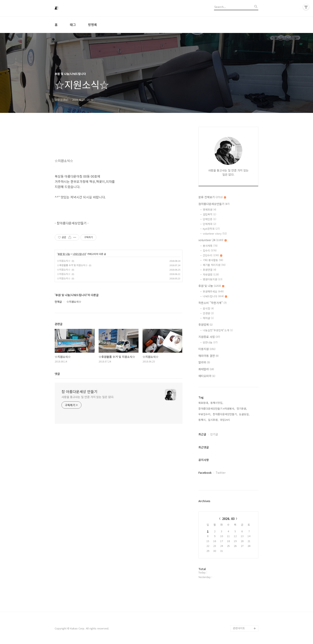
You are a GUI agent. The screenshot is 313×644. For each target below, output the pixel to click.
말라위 (204, 362)
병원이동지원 (213, 279)
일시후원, (213, 420)
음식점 (208, 308)
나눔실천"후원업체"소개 (218, 330)
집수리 (210, 250)
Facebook (205, 473)
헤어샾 (208, 318)
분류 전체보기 (212, 197)
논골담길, (244, 414)
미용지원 (207, 349)
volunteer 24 (212, 240)
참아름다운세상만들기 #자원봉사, (217, 409)
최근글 (202, 434)
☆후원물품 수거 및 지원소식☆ (72, 265)
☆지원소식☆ (64, 261)
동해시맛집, (217, 403)
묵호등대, (204, 403)
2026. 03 (228, 519)
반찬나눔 (210, 342)
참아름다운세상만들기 (214, 204)
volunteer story (215, 233)
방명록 (93, 25)
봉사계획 (210, 246)
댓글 (57, 374)
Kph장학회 (211, 229)
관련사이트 (239, 628)
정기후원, (242, 409)
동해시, (202, 420)
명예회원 (209, 210)
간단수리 (212, 255)
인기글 (214, 434)
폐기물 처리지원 (214, 265)
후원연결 (209, 270)
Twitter (221, 473)
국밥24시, (225, 420)
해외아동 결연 (209, 356)
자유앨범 (211, 274)
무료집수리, (205, 414)
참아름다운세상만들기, (225, 414)
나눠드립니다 (79, 254)
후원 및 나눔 (64, 254)
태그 (73, 25)
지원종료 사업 (209, 337)
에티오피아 (207, 376)
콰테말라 (206, 369)
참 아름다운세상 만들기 (79, 391)
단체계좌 (209, 224)
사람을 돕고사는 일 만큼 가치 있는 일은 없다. (88, 397)
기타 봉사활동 (213, 260)
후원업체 (206, 324)
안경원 (208, 313)
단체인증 (209, 219)
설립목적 (209, 214)
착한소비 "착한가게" (212, 303)
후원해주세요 (213, 291)
